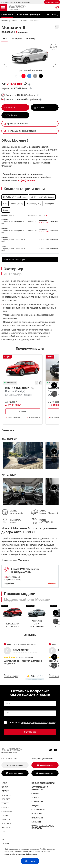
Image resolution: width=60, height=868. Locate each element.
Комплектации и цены (30, 15)
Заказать (11, 107)
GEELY (5, 791)
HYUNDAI (6, 827)
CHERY (5, 807)
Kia (3, 832)
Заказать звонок (52, 2)
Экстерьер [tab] (13, 269)
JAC (3, 840)
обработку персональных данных (38, 722)
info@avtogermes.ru (42, 758)
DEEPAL (6, 815)
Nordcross (6, 795)
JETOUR (6, 819)
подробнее (9, 583)
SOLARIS (6, 823)
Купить (23, 411)
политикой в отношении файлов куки (21, 854)
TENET (5, 803)
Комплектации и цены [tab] (24, 189)
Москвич (6, 844)
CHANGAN (7, 811)
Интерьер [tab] (13, 274)
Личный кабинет (46, 765)
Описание (7, 15)
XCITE (5, 787)
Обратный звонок (16, 773)
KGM (4, 836)
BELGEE (6, 799)
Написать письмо (46, 773)
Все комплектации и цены (15, 260)
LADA (4, 783)
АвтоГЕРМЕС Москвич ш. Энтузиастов (22, 644)
